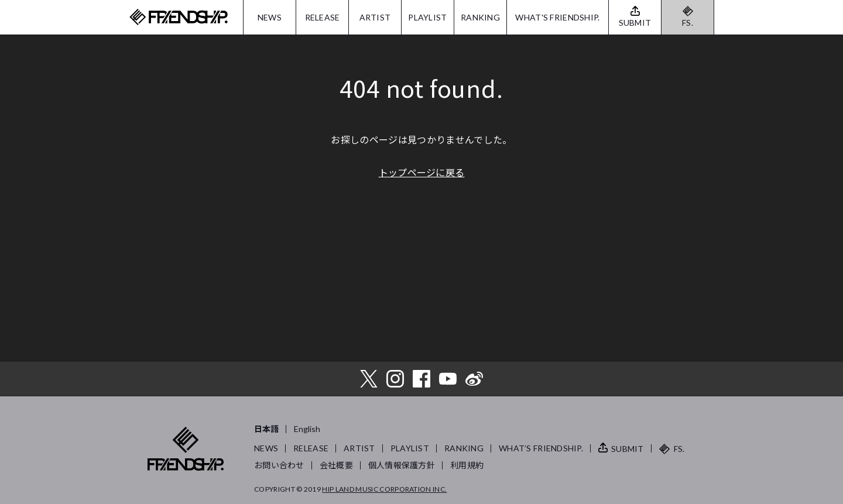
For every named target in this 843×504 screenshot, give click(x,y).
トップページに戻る (422, 172)
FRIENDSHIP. (179, 17)
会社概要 (336, 465)
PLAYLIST (427, 17)
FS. (688, 23)
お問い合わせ (279, 465)
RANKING (480, 17)
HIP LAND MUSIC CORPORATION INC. (384, 489)
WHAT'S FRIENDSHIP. (557, 17)
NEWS (270, 17)
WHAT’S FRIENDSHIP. (541, 448)
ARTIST (375, 17)
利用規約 (467, 465)
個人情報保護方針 (402, 465)
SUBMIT (628, 449)
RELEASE (323, 17)
